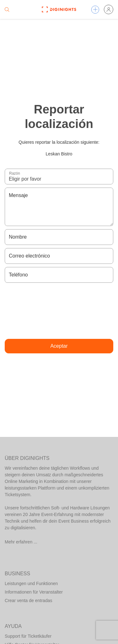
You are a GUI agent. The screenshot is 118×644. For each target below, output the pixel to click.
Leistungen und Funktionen (31, 583)
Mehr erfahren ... (21, 542)
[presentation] (59, 311)
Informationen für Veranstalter (34, 592)
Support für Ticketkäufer (28, 636)
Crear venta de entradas (28, 600)
